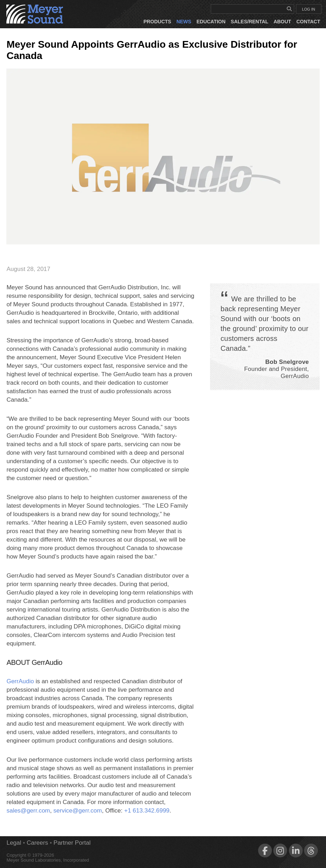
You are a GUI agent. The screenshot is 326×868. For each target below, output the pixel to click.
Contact (308, 22)
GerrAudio (20, 681)
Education (211, 22)
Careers (37, 843)
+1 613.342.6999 (147, 811)
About (283, 22)
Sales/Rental (250, 22)
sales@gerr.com (28, 811)
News (184, 22)
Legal (14, 843)
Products (158, 22)
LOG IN (308, 9)
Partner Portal (72, 843)
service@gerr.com (78, 811)
